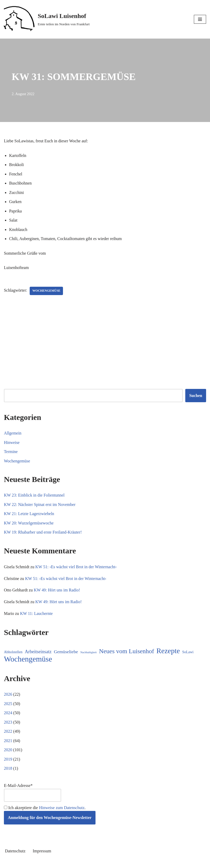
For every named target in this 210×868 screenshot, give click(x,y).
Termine (11, 452)
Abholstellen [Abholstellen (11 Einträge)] (13, 653)
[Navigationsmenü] (200, 19)
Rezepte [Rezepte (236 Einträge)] (168, 652)
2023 (8, 723)
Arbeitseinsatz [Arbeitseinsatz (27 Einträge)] (38, 652)
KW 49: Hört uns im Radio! (57, 591)
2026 (8, 695)
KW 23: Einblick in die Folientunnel (34, 496)
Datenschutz (15, 852)
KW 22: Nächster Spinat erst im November (40, 505)
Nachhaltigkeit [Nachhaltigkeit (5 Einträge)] (89, 653)
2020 (8, 751)
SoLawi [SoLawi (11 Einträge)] (188, 653)
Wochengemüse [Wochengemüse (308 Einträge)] (28, 660)
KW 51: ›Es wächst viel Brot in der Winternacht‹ (76, 567)
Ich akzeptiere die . (45, 808)
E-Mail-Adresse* (33, 793)
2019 (8, 760)
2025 (8, 704)
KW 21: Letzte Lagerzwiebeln (29, 514)
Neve (81, 863)
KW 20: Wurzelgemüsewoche (29, 523)
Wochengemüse (47, 291)
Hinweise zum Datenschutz (62, 808)
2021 (8, 741)
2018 (8, 769)
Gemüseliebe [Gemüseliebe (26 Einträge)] (66, 652)
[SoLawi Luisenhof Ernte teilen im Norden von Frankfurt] (47, 19)
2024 (8, 714)
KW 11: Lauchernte (36, 614)
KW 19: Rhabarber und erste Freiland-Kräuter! (43, 533)
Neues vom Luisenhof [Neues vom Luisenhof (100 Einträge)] (126, 652)
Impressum (42, 852)
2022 (8, 732)
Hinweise (12, 443)
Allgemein (13, 433)
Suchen (196, 396)
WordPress (124, 863)
